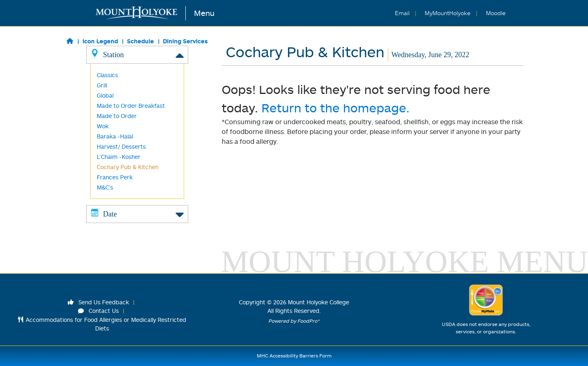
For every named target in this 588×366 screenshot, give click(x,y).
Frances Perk (115, 177)
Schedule (140, 41)
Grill (102, 85)
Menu (204, 13)
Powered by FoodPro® (294, 321)
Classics (107, 75)
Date (137, 214)
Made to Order (117, 116)
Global (105, 95)
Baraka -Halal (115, 136)
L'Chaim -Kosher (119, 157)
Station (137, 54)
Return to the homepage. (335, 108)
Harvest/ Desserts (121, 146)
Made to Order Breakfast (131, 106)
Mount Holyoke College (318, 302)
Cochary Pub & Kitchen (128, 167)
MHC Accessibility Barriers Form (294, 356)
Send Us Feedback (98, 302)
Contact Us (98, 311)
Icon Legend (100, 41)
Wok (103, 126)
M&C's (105, 187)
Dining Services (185, 41)
